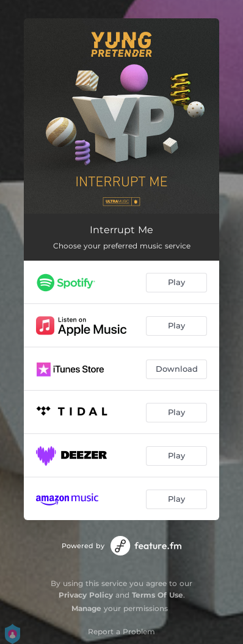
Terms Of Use (158, 595)
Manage (86, 608)
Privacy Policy (86, 595)
